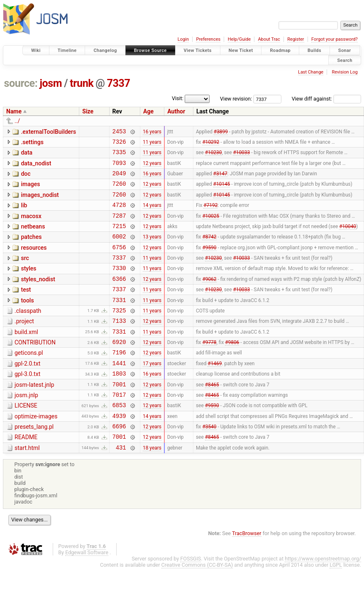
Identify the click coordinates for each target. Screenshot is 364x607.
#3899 (221, 132)
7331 (119, 321)
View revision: (236, 99)
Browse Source (150, 50)
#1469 (215, 391)
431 (121, 486)
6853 (119, 439)
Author (176, 111)
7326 (119, 144)
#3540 (209, 462)
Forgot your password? (335, 39)
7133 (119, 344)
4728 (119, 215)
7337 (119, 83)
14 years (152, 215)
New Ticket (241, 50)
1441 (119, 392)
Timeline (67, 50)
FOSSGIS (191, 597)
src (25, 273)
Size (88, 111)
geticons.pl (29, 379)
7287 (119, 227)
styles (28, 285)
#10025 (211, 226)
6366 (119, 297)
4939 (119, 451)
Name (14, 111)
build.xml (26, 356)
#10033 (241, 156)
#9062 (209, 297)
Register (296, 39)
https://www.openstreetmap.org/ (323, 597)
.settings (32, 143)
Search (345, 60)
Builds (314, 50)
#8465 (212, 415)
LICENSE (26, 438)
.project (24, 344)
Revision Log (344, 72)
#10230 (214, 156)
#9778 (209, 368)
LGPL (336, 603)
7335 (119, 156)
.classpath (28, 332)
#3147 (220, 179)
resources (34, 261)
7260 (119, 191)
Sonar (345, 50)
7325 (119, 333)
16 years (152, 132)
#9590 (209, 262)
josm (51, 83)
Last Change (311, 72)
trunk (82, 83)
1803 (119, 403)
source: (21, 83)
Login (183, 39)
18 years (152, 486)
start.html (27, 485)
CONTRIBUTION (35, 367)
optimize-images (36, 450)
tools (27, 320)
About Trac (269, 39)
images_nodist (40, 202)
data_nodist (36, 167)
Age (148, 111)
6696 (119, 462)
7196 (119, 380)
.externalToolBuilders (48, 132)
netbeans (33, 238)
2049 (119, 179)
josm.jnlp (26, 426)
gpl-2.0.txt (27, 391)
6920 (119, 368)
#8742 (209, 250)
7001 (119, 415)
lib (24, 214)
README (26, 473)
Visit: (178, 98)
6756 (119, 262)
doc (26, 179)
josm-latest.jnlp (34, 415)
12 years (152, 167)
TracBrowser (247, 572)
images (30, 190)
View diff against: (326, 99)
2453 (119, 132)
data (27, 155)
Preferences (208, 39)
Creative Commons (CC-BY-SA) (197, 603)
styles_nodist (38, 297)
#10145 (222, 191)
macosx (31, 226)
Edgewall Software (87, 591)
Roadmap (280, 50)
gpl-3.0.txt (27, 403)
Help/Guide (239, 39)
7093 (119, 168)
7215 (119, 238)
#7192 (210, 215)
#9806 (232, 368)
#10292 (211, 144)
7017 (119, 427)
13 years (152, 250)
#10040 (348, 238)
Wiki (36, 50)
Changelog (105, 50)
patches (31, 249)
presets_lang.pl (34, 462)
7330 (119, 285)
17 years (152, 391)
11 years (152, 144)
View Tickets (198, 50)
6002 (119, 250)
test (26, 308)
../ (17, 121)
